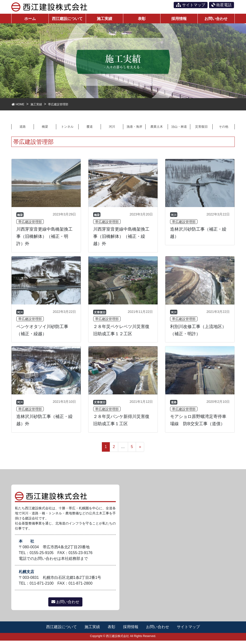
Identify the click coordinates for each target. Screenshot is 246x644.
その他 (224, 129)
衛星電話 (221, 5)
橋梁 (45, 129)
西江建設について (61, 630)
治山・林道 (179, 129)
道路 (23, 129)
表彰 (111, 630)
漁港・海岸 (134, 129)
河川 (112, 129)
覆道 (90, 129)
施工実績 (92, 630)
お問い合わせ (65, 605)
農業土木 (157, 129)
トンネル (67, 129)
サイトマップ (191, 5)
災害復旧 (201, 129)
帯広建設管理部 (30, 225)
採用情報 (131, 630)
